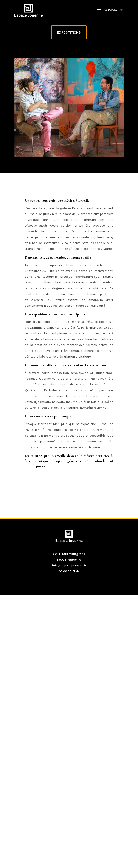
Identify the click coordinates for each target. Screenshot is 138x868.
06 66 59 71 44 (69, 571)
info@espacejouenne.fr (69, 565)
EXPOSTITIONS (69, 32)
